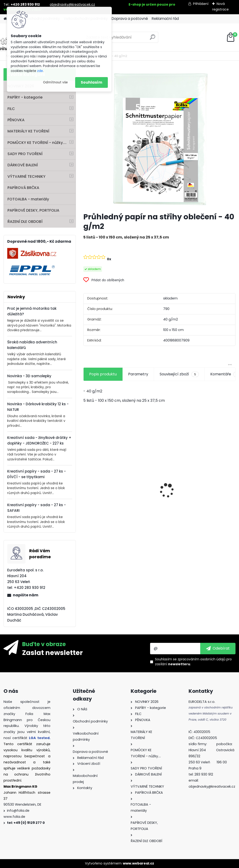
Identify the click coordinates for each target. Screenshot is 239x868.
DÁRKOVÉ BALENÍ (23, 165)
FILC (11, 109)
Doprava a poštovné (130, 19)
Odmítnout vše (55, 82)
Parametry (138, 374)
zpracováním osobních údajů (202, 659)
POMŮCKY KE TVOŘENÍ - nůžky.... (37, 143)
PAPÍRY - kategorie (25, 97)
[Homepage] (5, 19)
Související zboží (179, 374)
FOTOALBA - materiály (28, 199)
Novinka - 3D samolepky (29, 376)
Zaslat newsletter (53, 652)
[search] (153, 39)
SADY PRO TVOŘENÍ (25, 154)
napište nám (26, 595)
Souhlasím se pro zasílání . (193, 662)
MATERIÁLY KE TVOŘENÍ (28, 131)
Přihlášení (201, 4)
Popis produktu (103, 374)
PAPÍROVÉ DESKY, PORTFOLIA (33, 210)
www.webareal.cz (138, 863)
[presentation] (86, 482)
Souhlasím (91, 82)
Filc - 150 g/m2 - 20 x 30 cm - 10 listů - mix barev (209, 504)
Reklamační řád (165, 19)
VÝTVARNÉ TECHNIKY (26, 176)
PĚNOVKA (16, 120)
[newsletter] (218, 648)
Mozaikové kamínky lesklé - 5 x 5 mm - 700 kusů (107, 500)
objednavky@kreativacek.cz (72, 4)
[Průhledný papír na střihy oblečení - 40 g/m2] (159, 138)
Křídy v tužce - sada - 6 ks (158, 494)
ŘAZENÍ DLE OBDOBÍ (25, 222)
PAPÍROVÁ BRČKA (23, 188)
